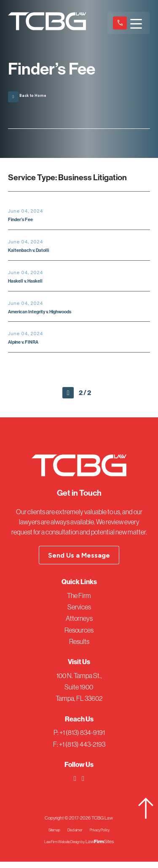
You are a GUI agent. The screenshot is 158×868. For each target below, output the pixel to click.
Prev (68, 397)
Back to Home (32, 94)
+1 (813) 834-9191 (120, 23)
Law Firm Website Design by (64, 848)
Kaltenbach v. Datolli (33, 253)
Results (79, 648)
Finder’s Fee (24, 222)
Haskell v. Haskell (30, 284)
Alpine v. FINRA (27, 345)
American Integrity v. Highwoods (50, 314)
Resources (79, 636)
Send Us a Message (79, 562)
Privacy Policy (104, 836)
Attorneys (79, 625)
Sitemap (48, 836)
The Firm (79, 602)
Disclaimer (74, 836)
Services (79, 613)
